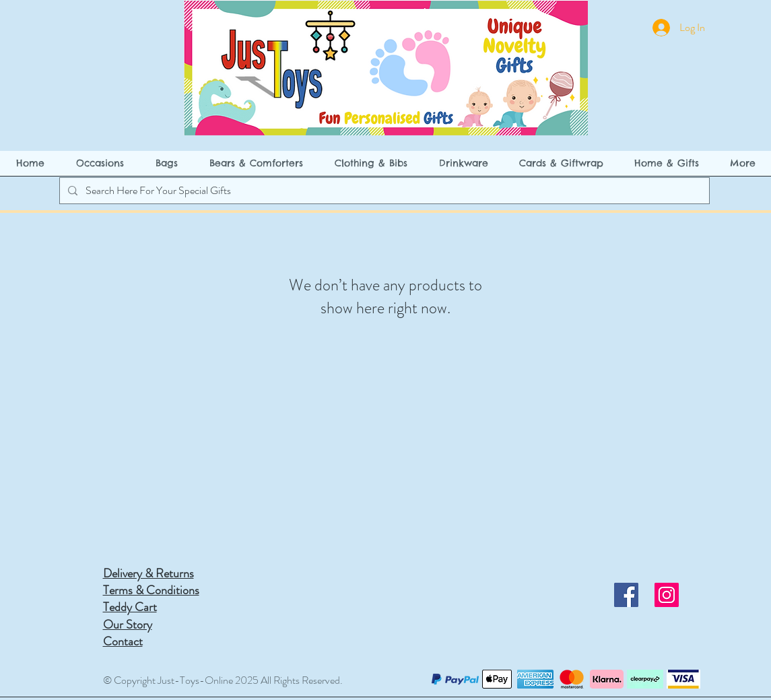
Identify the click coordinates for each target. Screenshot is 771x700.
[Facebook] (626, 595)
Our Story (128, 625)
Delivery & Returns (148, 573)
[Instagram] (667, 595)
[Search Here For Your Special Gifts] (383, 191)
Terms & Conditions (151, 590)
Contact (123, 641)
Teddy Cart (130, 607)
